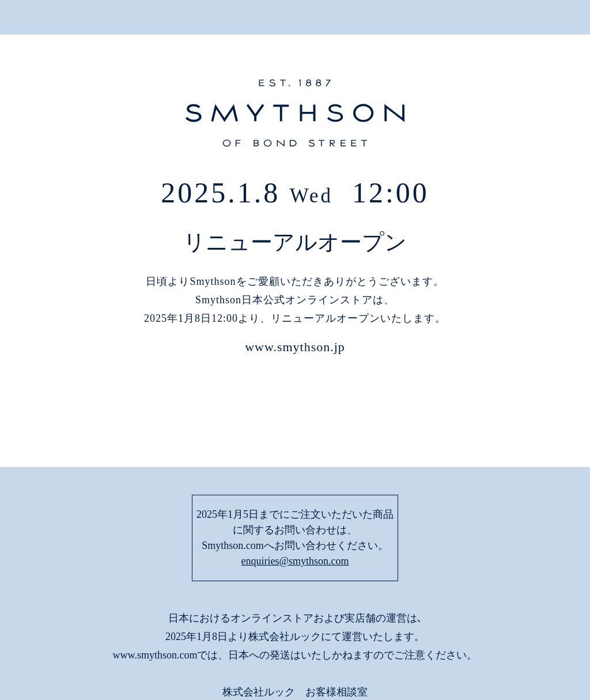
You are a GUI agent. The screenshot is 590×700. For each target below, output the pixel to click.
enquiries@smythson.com (295, 484)
